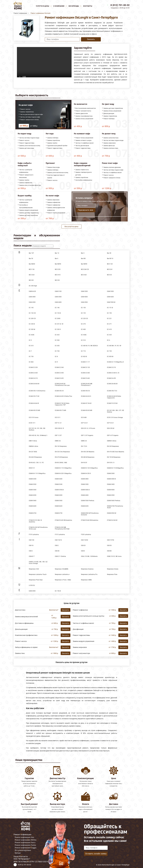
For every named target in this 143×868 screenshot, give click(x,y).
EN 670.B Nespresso (61, 457)
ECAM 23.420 (33, 373)
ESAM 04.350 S (86, 473)
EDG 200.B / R (59, 428)
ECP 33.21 (84, 423)
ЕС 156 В (58, 591)
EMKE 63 (84, 441)
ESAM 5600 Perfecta (114, 501)
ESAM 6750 (59, 513)
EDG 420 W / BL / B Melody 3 (38, 435)
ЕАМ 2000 (32, 591)
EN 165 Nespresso (61, 446)
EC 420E (32, 335)
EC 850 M (110, 357)
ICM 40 (57, 551)
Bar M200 (32, 264)
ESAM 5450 (59, 501)
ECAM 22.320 (33, 367)
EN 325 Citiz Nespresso (62, 452)
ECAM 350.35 (59, 391)
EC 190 (109, 313)
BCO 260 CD (85, 269)
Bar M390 (84, 264)
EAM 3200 (84, 291)
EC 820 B (84, 357)
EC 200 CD (32, 319)
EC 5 (30, 340)
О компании (59, 6)
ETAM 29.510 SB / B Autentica (35, 521)
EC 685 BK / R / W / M (114, 346)
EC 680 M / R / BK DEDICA (89, 346)
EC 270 (83, 324)
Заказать (91, 39)
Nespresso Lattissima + (62, 574)
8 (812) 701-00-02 (120, 5)
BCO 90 (57, 280)
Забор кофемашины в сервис (26, 647)
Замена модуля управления (84, 641)
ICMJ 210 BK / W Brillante (89, 556)
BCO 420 (84, 275)
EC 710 (83, 351)
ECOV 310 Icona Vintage (115, 417)
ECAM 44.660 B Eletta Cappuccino (114, 397)
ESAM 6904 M (112, 513)
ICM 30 (109, 545)
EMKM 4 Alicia (112, 441)
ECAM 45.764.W (86, 403)
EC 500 (57, 340)
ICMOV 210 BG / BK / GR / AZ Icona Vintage (38, 563)
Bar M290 (58, 264)
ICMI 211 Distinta (60, 556)
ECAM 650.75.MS (60, 410)
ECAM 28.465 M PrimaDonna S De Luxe (62, 385)
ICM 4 (31, 551)
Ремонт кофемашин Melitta (26, 840)
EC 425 (57, 335)
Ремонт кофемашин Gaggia (26, 848)
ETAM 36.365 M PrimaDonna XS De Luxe (38, 528)
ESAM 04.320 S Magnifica (63, 473)
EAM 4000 (84, 297)
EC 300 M (32, 329)
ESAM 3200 (33, 484)
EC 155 (83, 313)
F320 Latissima (86, 534)
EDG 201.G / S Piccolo (88, 428)
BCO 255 (58, 269)
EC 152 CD (32, 313)
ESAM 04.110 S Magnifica (37, 473)
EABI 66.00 (32, 291)
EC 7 (30, 351)
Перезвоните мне (85, 210)
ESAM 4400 (85, 495)
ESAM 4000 (111, 490)
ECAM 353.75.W (34, 396)
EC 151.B (110, 308)
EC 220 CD (84, 319)
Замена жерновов (80, 647)
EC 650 (57, 346)
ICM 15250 (85, 540)
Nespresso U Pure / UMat (63, 580)
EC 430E (84, 335)
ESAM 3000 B (111, 479)
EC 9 (56, 362)
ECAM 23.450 (59, 373)
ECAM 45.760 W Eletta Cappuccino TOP (62, 404)
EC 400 (83, 329)
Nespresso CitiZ (34, 569)
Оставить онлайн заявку (96, 854)
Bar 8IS (83, 259)
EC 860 (31, 362)
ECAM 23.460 (85, 373)
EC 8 (56, 357)
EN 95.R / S (111, 463)
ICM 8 (83, 551)
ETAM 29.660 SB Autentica (90, 520)
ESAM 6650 (85, 506)
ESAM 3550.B (59, 490)
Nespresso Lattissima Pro (89, 574)
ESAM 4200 (33, 495)
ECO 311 (58, 417)
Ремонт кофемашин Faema (25, 845)
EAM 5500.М (111, 302)
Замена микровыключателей (26, 617)
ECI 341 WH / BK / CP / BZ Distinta (115, 411)
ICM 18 (31, 545)
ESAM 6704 (33, 513)
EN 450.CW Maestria (88, 452)
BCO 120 (110, 264)
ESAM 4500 (111, 495)
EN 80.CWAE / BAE (61, 463)
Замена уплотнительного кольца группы (89, 616)
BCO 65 (109, 275)
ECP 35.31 (110, 423)
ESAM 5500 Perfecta (88, 501)
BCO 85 (31, 280)
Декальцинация (21, 629)
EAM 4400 (58, 302)
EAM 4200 (110, 297)
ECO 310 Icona (34, 417)
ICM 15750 (111, 540)
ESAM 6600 (33, 506)
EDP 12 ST (58, 435)
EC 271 (109, 324)
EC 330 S (58, 329)
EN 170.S (84, 446)
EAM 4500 (84, 302)
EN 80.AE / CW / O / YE (36, 463)
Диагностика (20, 610)
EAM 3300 (110, 291)
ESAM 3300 (85, 484)
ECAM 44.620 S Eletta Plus (63, 396)
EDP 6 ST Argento (113, 435)
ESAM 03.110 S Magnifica (63, 468)
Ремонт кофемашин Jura (24, 837)
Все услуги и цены (71, 227)
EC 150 (83, 308)
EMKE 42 (58, 441)
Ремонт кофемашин (22, 835)
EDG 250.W (111, 428)
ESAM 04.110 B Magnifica (115, 468)
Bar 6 (57, 259)
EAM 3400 (32, 297)
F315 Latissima (60, 534)
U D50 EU (32, 585)
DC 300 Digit (33, 286)
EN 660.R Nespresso (35, 457)
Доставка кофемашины (24, 623)
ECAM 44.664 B (34, 403)
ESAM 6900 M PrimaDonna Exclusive (90, 514)
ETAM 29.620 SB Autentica (63, 520)
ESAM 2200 (33, 479)
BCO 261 (110, 269)
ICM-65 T (32, 556)
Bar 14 (57, 253)
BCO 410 (58, 275)
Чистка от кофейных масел (83, 623)
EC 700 (57, 351)
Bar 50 (31, 259)
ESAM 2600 (59, 479)
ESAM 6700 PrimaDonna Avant (115, 507)
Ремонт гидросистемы (81, 635)
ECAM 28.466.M (112, 384)
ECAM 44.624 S (86, 396)
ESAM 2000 (111, 473)
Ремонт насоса (21, 641)
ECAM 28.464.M (34, 384)
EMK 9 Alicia (33, 441)
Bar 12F (31, 253)
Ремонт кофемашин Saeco (25, 842)
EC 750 (31, 357)
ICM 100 (32, 540)
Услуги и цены (42, 6)
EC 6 (109, 340)
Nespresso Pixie (112, 574)
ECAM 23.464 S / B (113, 373)
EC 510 (83, 340)
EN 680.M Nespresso (88, 457)
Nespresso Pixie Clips (36, 580)
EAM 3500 (58, 297)
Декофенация (78, 629)
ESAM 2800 (85, 479)
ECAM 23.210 (111, 367)
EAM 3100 (58, 291)
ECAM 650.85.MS (87, 410)
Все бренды (74, 6)
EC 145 (31, 308)
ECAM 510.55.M (112, 403)
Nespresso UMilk (86, 580)
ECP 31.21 (58, 423)
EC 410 (109, 329)
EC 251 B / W (59, 324)
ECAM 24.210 (33, 378)
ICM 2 (57, 545)
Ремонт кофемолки (80, 610)
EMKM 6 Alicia (33, 446)
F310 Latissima (34, 534)
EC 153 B (58, 313)
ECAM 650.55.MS (34, 410)
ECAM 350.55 (85, 391)
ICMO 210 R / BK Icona (114, 556)
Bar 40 (109, 253)
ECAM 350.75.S (112, 391)
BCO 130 (32, 269)
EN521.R (32, 468)
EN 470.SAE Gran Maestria (116, 452)
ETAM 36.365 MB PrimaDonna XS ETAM (62, 528)
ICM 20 (83, 545)
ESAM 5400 (33, 501)
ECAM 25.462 (85, 378)
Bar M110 (110, 259)
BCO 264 (32, 275)
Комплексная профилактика (26, 635)
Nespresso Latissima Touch (38, 574)
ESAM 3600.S (85, 490)
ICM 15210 (58, 540)
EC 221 (109, 319)
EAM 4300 (32, 302)
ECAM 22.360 (59, 367)
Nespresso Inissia (113, 569)
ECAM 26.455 (111, 378)
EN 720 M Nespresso (114, 457)
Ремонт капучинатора (81, 653)
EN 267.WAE (33, 452)
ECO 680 (84, 417)
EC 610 (31, 346)
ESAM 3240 (59, 484)
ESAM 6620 (59, 506)
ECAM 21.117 (85, 362)
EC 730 (109, 351)
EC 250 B (32, 324)
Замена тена (20, 653)
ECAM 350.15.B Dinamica (37, 391)
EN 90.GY (84, 463)
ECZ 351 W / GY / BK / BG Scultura (37, 429)
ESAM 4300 (59, 495)
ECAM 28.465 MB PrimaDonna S (87, 385)
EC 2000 (58, 319)
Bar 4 (83, 253)
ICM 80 (109, 551)
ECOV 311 (32, 423)
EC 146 (57, 308)
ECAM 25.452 (59, 378)
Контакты (88, 6)
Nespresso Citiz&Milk (62, 569)
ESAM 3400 (111, 484)
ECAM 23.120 (85, 367)
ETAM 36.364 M (112, 520)
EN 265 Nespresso (113, 446)
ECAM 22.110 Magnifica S (115, 362)
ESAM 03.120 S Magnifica (89, 468)
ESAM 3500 (33, 490)
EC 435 (109, 335)
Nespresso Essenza (87, 569)
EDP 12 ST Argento (87, 435)
